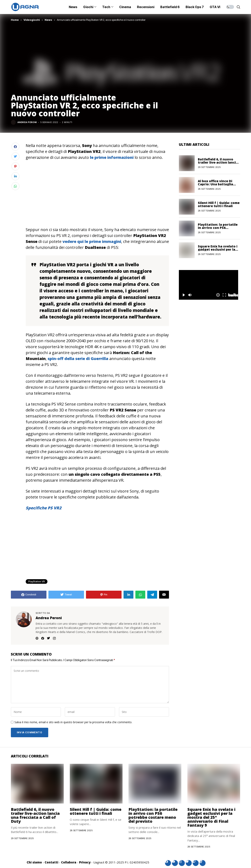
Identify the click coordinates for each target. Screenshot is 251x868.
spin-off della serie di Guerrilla (78, 359)
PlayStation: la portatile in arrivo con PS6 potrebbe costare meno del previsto (153, 815)
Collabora (69, 862)
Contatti (51, 862)
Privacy (85, 862)
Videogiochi (32, 20)
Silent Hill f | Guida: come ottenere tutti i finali (219, 204)
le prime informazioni (112, 157)
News (48, 20)
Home (15, 20)
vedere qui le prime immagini (92, 241)
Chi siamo (34, 862)
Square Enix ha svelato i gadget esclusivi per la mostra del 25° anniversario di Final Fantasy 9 (211, 817)
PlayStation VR (37, 581)
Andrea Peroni (27, 122)
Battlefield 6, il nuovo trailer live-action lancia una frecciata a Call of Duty (35, 815)
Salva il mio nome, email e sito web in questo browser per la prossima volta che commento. (73, 722)
